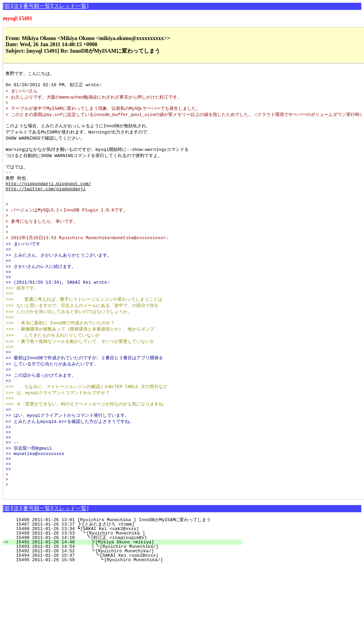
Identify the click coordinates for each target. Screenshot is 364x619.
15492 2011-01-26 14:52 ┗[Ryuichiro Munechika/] (125, 603)
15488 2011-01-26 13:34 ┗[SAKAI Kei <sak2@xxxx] (127, 581)
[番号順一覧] (36, 6)
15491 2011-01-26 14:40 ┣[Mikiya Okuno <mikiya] (125, 594)
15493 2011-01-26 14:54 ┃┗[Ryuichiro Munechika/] (124, 599)
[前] (7, 6)
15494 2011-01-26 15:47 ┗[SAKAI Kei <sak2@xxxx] (125, 608)
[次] (17, 6)
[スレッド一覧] (70, 6)
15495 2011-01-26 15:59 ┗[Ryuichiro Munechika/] (125, 612)
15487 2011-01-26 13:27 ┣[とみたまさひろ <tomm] (123, 577)
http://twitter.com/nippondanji (45, 201)
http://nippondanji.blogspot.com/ (48, 195)
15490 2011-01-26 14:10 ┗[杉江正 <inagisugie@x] (125, 590)
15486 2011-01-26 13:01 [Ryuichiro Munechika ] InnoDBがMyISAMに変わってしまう (124, 572)
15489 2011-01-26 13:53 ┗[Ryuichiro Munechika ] (126, 585)
